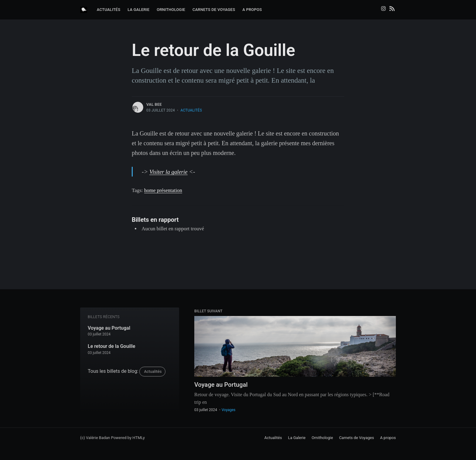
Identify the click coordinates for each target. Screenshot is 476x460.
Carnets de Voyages (214, 10)
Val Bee (154, 104)
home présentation (163, 190)
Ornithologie (171, 10)
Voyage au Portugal (109, 327)
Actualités (109, 10)
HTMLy (139, 438)
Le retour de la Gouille (112, 345)
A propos (252, 10)
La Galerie (138, 10)
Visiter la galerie (170, 172)
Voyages (229, 410)
